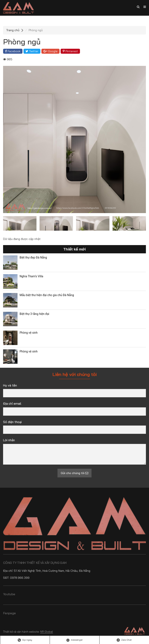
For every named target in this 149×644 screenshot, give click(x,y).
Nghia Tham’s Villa (31, 276)
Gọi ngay (25, 640)
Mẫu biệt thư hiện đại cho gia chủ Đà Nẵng (47, 295)
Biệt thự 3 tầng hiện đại (34, 314)
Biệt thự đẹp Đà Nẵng (33, 257)
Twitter (32, 51)
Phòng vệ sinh (29, 333)
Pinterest (70, 51)
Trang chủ (13, 30)
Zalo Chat (124, 640)
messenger (74, 640)
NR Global (47, 632)
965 (8, 59)
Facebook (13, 51)
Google (50, 51)
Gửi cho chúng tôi (74, 473)
